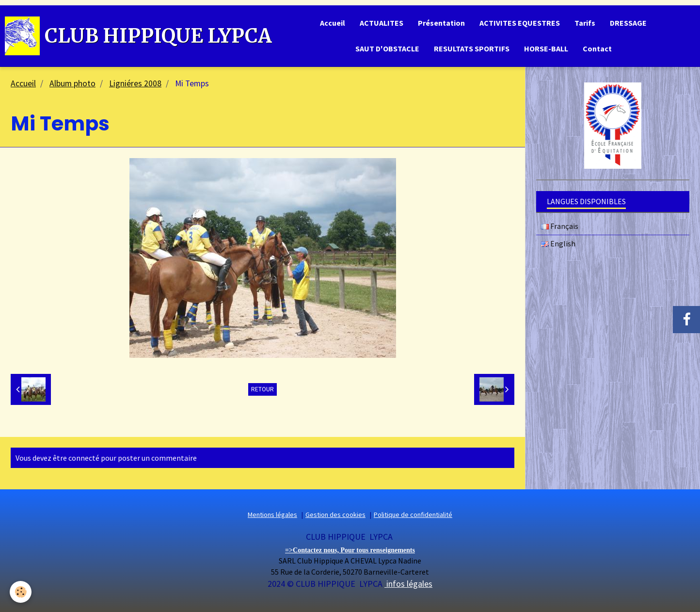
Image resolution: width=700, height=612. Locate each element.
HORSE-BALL (546, 48)
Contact (597, 48)
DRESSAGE (628, 23)
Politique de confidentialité (413, 515)
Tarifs (585, 23)
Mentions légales (272, 515)
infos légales (408, 584)
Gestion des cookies (335, 515)
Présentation (441, 23)
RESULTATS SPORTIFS (472, 48)
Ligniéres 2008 (135, 83)
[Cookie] (21, 592)
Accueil (333, 23)
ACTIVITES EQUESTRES (520, 23)
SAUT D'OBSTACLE (387, 48)
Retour (262, 389)
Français (560, 226)
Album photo (72, 83)
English (558, 243)
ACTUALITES (382, 23)
